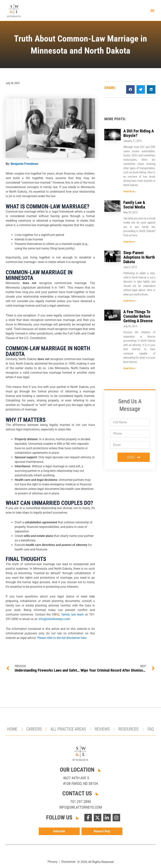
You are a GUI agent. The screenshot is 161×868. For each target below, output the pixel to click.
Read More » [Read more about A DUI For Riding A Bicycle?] (130, 192)
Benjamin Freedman (24, 164)
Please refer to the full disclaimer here (62, 638)
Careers (34, 729)
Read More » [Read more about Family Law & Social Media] (130, 242)
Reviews (102, 729)
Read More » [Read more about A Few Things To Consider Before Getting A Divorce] (130, 369)
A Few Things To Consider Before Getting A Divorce (138, 317)
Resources (128, 729)
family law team (73, 615)
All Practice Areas (68, 729)
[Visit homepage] (81, 753)
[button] (152, 10)
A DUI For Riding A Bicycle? (139, 133)
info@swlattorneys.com (54, 619)
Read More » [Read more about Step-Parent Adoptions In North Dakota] (130, 301)
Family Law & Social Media (134, 205)
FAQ (151, 729)
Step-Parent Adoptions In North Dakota (139, 257)
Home (12, 729)
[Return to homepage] (14, 10)
